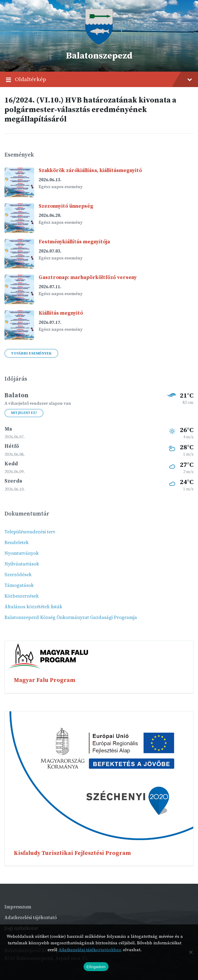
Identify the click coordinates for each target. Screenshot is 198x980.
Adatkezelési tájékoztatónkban (90, 950)
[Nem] (191, 952)
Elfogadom (96, 967)
